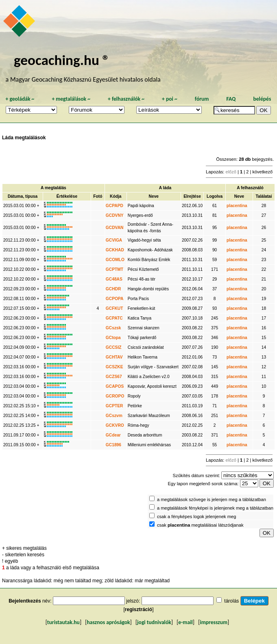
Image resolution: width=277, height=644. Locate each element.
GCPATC (114, 318)
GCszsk (113, 328)
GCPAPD (115, 206)
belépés (262, 99)
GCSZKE (115, 367)
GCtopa (113, 338)
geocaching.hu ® (62, 60)
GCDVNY (115, 215)
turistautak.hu (63, 622)
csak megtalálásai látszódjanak (200, 525)
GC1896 (113, 445)
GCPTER (115, 406)
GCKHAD (115, 250)
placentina (237, 206)
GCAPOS (115, 386)
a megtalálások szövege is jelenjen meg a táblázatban (212, 499)
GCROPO (115, 396)
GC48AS (114, 279)
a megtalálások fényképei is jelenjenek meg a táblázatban (215, 508)
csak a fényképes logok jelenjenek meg (197, 516)
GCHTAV (114, 357)
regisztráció (138, 609)
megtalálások (71, 99)
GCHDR (113, 289)
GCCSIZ (114, 347)
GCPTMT (115, 269)
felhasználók (126, 99)
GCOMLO (115, 260)
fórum (202, 99)
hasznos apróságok (108, 622)
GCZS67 (114, 377)
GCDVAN (115, 228)
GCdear (113, 435)
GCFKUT (115, 308)
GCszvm (114, 416)
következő (262, 172)
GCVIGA (114, 240)
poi (170, 99)
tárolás (231, 601)
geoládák (20, 99)
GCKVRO (115, 425)
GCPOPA (115, 299)
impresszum (214, 622)
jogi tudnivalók (154, 622)
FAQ (231, 99)
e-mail (185, 622)
